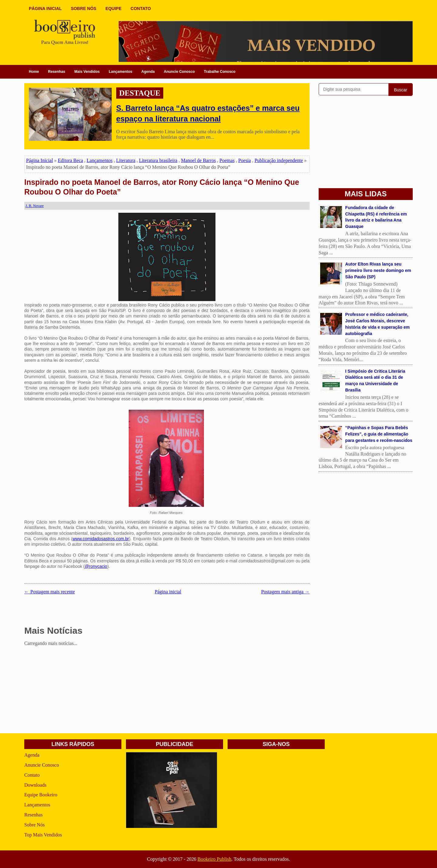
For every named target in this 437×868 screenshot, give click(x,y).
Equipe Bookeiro (41, 795)
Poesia (245, 160)
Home (34, 72)
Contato (32, 775)
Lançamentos (120, 72)
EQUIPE (113, 8)
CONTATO (141, 8)
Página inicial (168, 592)
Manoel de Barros (198, 160)
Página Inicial (39, 160)
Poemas (227, 160)
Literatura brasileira (158, 160)
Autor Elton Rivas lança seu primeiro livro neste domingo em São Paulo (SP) (378, 270)
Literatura (126, 160)
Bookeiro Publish (215, 859)
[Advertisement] (167, 691)
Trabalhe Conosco (220, 72)
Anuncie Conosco (179, 72)
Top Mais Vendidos (43, 835)
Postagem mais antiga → (285, 592)
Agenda (148, 72)
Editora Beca (70, 160)
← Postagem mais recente (50, 592)
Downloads (35, 785)
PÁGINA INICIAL (45, 8)
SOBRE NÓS (83, 8)
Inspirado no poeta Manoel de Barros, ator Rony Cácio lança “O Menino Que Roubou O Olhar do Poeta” (162, 187)
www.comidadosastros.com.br (101, 539)
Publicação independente (279, 160)
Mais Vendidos (87, 72)
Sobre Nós (34, 825)
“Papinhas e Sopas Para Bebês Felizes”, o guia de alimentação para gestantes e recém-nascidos (379, 434)
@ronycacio (96, 566)
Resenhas (57, 72)
